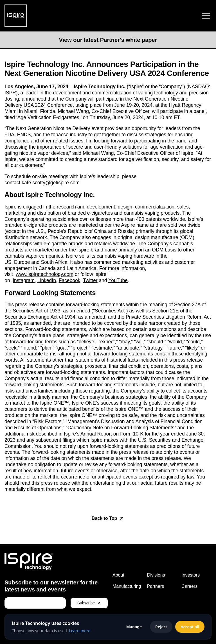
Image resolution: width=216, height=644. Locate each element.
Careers (189, 586)
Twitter (90, 280)
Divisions (156, 575)
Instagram (24, 280)
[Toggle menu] (206, 16)
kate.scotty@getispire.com (50, 183)
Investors (191, 575)
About (118, 575)
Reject (161, 627)
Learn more (80, 631)
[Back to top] (108, 518)
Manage (134, 627)
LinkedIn (47, 280)
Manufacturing (127, 586)
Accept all (190, 627)
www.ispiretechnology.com (45, 274)
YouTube (118, 280)
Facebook (70, 280)
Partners (156, 586)
